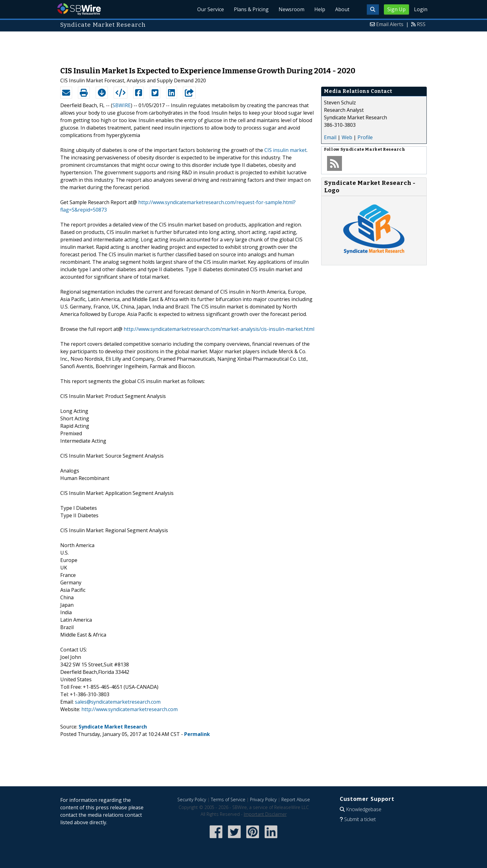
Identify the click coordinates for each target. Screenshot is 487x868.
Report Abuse (296, 799)
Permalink (197, 734)
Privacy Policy (263, 799)
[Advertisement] (243, 46)
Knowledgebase (364, 809)
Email (330, 137)
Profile (365, 137)
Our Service (211, 9)
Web (347, 137)
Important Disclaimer (265, 814)
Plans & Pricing (251, 9)
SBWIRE (122, 105)
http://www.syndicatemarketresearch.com (130, 709)
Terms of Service (228, 799)
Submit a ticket (360, 819)
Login (421, 9)
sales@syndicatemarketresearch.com (118, 702)
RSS (421, 24)
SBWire (79, 9)
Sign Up (396, 9)
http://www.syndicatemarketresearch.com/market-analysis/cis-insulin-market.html (219, 329)
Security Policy (192, 799)
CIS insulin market (285, 150)
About (342, 9)
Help (320, 9)
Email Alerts (390, 24)
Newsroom (291, 9)
